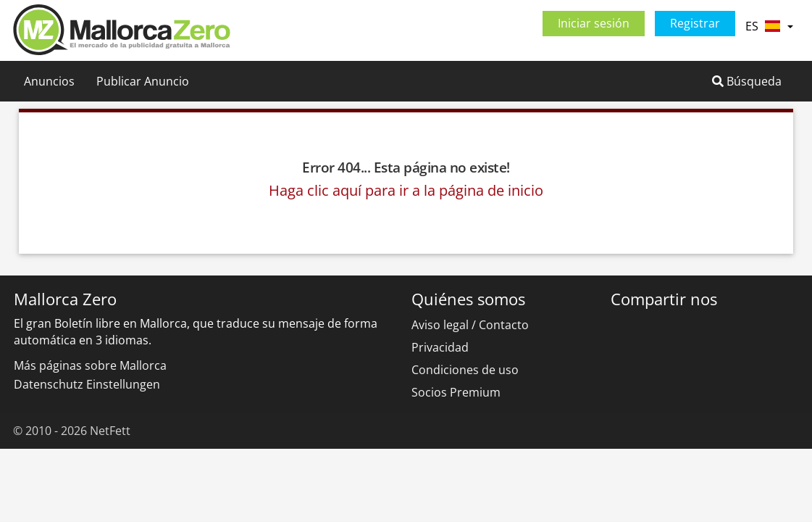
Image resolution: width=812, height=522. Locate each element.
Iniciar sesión (594, 23)
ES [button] (769, 26)
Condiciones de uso (465, 370)
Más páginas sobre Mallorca (90, 365)
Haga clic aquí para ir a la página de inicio (406, 190)
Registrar (695, 23)
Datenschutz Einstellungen (87, 384)
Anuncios (49, 81)
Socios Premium (456, 392)
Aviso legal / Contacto (470, 325)
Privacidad (440, 347)
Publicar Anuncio (143, 81)
